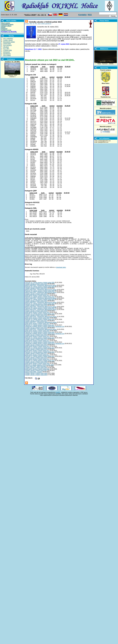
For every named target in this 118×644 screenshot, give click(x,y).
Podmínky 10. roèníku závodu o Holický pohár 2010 (40, 361)
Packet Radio (7, 44)
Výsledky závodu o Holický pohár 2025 (36, 284)
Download (4, 29)
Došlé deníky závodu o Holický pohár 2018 (37, 318)
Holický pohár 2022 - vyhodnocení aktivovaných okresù (41, 298)
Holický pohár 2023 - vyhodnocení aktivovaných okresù (41, 292)
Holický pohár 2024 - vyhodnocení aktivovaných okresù (41, 290)
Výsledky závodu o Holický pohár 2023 (36, 294)
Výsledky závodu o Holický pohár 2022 (45, 22)
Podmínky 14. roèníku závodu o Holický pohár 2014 (40, 342)
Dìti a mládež (7, 55)
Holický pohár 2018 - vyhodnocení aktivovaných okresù (41, 317)
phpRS (58, 392)
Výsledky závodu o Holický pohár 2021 (36, 301)
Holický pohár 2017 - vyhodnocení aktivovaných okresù (41, 322)
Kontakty (82, 15)
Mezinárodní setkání (9, 42)
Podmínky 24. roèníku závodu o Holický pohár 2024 (40, 291)
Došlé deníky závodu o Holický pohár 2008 (37, 369)
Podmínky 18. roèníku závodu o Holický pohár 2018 (40, 319)
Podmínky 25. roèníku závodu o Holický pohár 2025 (40, 287)
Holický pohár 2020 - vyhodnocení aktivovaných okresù (41, 307)
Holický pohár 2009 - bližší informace (35, 366)
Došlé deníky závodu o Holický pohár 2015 (37, 336)
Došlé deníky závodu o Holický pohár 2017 (37, 324)
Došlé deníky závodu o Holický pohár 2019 (37, 312)
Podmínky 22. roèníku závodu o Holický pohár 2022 (40, 300)
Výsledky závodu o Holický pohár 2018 (36, 315)
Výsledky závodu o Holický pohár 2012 (36, 349)
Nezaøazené (7, 54)
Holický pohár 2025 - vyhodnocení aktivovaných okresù (41, 285)
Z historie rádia (7, 50)
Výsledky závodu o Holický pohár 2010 (36, 358)
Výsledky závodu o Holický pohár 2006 (36, 373)
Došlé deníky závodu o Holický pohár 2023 (37, 295)
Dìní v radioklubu (8, 39)
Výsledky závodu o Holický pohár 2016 (36, 328)
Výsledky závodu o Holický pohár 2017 (36, 321)
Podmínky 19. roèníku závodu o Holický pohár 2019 (40, 314)
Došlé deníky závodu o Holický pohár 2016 (37, 331)
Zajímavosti (7, 52)
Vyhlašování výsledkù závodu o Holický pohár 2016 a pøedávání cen (45, 327)
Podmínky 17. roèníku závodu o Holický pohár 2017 (40, 325)
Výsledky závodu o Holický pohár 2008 (36, 368)
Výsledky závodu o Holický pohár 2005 (36, 375)
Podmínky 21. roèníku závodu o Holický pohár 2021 (40, 304)
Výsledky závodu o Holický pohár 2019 (36, 311)
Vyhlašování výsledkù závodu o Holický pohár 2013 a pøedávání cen (45, 344)
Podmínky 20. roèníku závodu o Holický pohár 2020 (40, 308)
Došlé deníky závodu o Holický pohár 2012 (37, 351)
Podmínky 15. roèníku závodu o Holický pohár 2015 (40, 338)
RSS (90, 15)
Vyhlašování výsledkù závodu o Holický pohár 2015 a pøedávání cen (45, 334)
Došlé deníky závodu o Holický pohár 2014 (37, 341)
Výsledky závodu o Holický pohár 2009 (36, 362)
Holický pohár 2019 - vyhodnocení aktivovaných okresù (41, 309)
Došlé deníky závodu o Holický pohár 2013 (37, 346)
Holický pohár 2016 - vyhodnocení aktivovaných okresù (41, 329)
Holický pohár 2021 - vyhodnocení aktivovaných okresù (41, 302)
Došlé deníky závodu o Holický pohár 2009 (37, 363)
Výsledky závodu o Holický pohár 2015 (36, 335)
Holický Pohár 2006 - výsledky (33, 372)
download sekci (61, 267)
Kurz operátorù (7, 45)
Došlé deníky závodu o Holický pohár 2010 (37, 359)
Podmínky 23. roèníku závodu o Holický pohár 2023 (40, 297)
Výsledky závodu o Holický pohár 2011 (36, 353)
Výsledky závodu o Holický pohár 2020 (36, 305)
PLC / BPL (6, 49)
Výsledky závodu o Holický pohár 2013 (36, 345)
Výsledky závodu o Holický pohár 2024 (36, 288)
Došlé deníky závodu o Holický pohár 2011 (37, 355)
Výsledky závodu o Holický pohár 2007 (36, 370)
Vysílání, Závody (8, 40)
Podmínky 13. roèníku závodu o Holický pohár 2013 (40, 348)
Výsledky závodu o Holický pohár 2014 (36, 339)
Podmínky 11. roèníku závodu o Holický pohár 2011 (40, 356)
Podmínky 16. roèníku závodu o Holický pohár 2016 (40, 332)
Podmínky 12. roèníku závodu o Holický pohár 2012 (40, 352)
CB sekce (6, 47)
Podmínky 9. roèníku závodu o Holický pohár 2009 (39, 365)
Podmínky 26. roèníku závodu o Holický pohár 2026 (40, 283)
